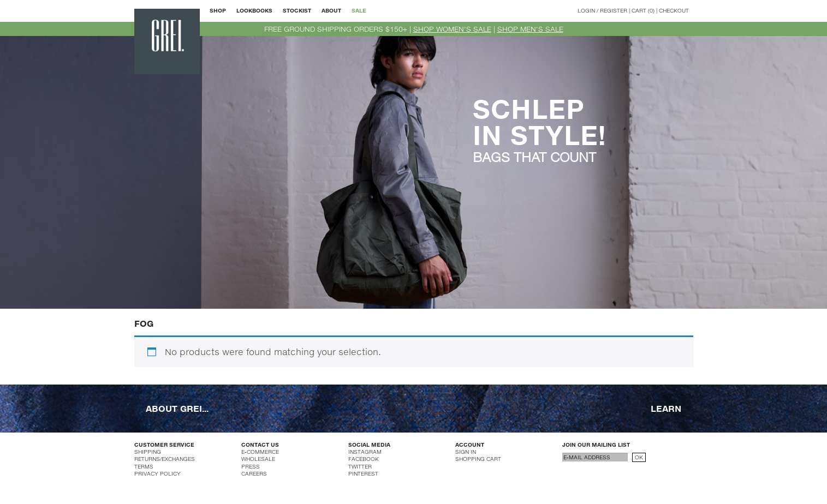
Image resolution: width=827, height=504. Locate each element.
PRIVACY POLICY (157, 473)
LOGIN (586, 10)
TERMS (144, 466)
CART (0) (643, 10)
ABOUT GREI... (177, 408)
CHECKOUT (674, 10)
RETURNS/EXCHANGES (165, 459)
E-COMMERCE (260, 452)
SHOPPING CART (478, 459)
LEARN (666, 408)
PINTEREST (363, 473)
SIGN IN (466, 452)
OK (639, 457)
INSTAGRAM (365, 452)
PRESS (251, 466)
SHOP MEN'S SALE (530, 29)
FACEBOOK (364, 459)
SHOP (218, 10)
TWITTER (360, 466)
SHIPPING (148, 452)
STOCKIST (297, 10)
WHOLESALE (258, 459)
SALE (359, 10)
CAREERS (254, 473)
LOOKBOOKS (254, 10)
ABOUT (331, 10)
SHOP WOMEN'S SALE (452, 29)
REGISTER (614, 10)
